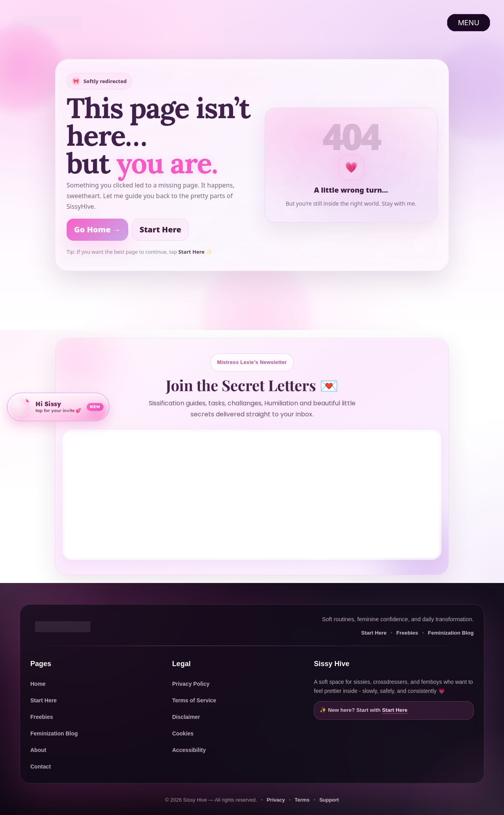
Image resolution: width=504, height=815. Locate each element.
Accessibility (189, 750)
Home (38, 684)
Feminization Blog (451, 633)
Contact (41, 767)
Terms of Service (194, 700)
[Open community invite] (58, 406)
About (38, 750)
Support (329, 800)
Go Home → (97, 229)
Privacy (276, 800)
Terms (302, 800)
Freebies (407, 633)
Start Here (160, 229)
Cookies (183, 733)
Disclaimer (186, 717)
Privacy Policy (191, 684)
